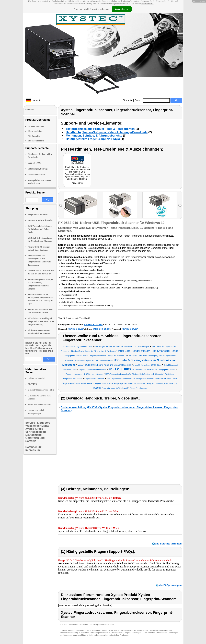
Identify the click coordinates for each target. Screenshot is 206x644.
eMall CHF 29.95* (102, 329)
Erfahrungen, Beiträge (38, 169)
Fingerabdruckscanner (38, 214)
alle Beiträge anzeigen (168, 544)
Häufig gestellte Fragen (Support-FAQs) (93, 139)
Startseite (128, 100)
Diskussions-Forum (36, 175)
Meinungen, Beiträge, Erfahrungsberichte (94, 136)
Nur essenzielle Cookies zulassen (91, 9)
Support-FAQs (34, 163)
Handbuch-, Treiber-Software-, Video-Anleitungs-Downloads (107, 132)
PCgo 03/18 (77, 183)
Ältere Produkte (35, 131)
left (61, 205)
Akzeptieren (122, 9)
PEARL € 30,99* (93, 324)
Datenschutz (147, 4)
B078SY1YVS (131, 325)
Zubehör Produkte (36, 141)
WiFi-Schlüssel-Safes (39, 405)
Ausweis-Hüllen (41, 390)
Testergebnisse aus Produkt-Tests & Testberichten (100, 129)
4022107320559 (116, 325)
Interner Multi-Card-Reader (40, 220)
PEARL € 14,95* (130, 329)
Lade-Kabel (36, 378)
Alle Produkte (34, 136)
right (180, 205)
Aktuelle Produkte (36, 127)
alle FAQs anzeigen (170, 585)
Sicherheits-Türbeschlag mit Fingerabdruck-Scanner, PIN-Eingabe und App (41, 321)
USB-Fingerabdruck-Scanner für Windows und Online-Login (41, 229)
